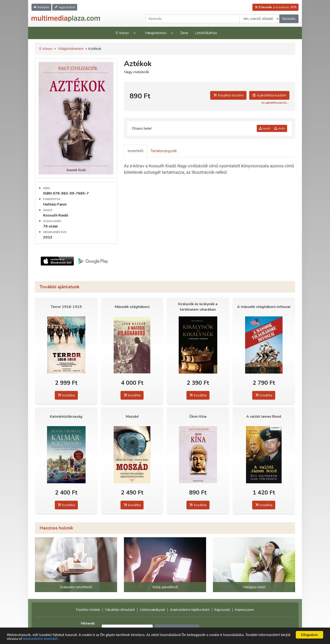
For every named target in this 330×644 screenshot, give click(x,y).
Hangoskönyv (156, 33)
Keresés (289, 19)
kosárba (66, 395)
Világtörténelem (71, 49)
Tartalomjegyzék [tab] (164, 151)
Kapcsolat (222, 610)
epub (265, 128)
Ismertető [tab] (135, 151)
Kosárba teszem (228, 95)
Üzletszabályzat (152, 610)
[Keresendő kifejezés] (193, 19)
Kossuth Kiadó (56, 215)
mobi (280, 128)
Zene (184, 33)
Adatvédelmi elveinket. (41, 639)
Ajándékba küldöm (269, 95)
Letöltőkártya (206, 33)
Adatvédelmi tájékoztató (190, 610)
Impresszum (244, 610)
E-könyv (122, 33)
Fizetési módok (88, 610)
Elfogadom (309, 635)
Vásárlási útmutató (120, 610)
